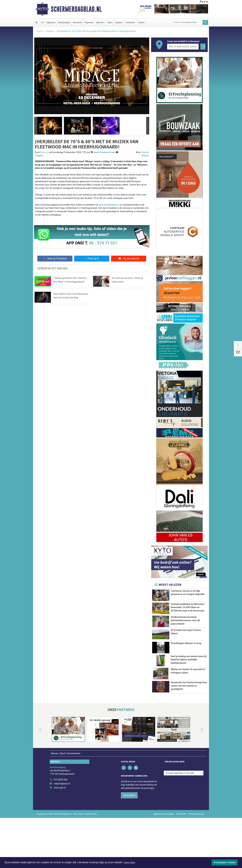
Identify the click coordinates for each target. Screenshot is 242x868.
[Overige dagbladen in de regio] (184, 806)
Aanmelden (129, 828)
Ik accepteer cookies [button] (225, 862)
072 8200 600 (60, 813)
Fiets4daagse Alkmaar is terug (186, 651)
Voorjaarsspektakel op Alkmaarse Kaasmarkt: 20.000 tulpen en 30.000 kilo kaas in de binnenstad (188, 607)
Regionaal (89, 22)
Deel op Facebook (55, 259)
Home (40, 31)
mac (113, 152)
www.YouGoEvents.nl (109, 205)
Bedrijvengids (64, 22)
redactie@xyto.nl (62, 817)
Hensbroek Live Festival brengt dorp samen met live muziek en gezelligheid (189, 710)
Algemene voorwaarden (164, 847)
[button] (36, 126)
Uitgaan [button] (119, 22)
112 (42, 22)
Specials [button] (100, 22)
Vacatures (131, 22)
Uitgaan (50, 31)
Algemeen (51, 22)
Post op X (92, 259)
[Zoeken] (205, 22)
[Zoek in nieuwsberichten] (188, 22)
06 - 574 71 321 (103, 243)
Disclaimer (181, 847)
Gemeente (77, 22)
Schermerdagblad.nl (76, 9)
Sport (110, 22)
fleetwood (105, 152)
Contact (141, 22)
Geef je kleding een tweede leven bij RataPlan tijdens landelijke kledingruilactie (189, 667)
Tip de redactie (129, 259)
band (96, 152)
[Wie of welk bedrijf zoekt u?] (183, 47)
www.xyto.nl (60, 821)
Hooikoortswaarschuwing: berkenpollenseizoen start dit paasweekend (185, 620)
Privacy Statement (196, 847)
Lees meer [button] (129, 862)
